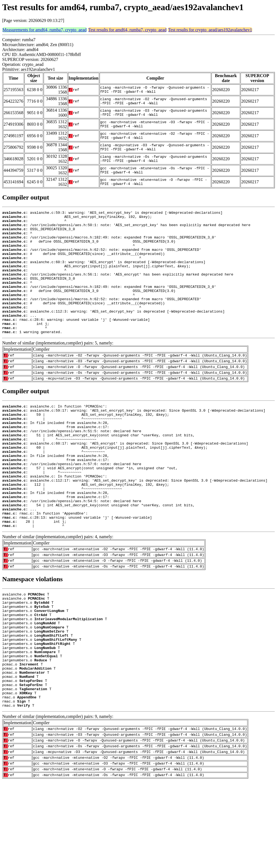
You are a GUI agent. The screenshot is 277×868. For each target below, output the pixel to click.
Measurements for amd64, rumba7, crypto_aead (45, 30)
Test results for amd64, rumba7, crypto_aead (127, 30)
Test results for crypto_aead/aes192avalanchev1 (210, 30)
